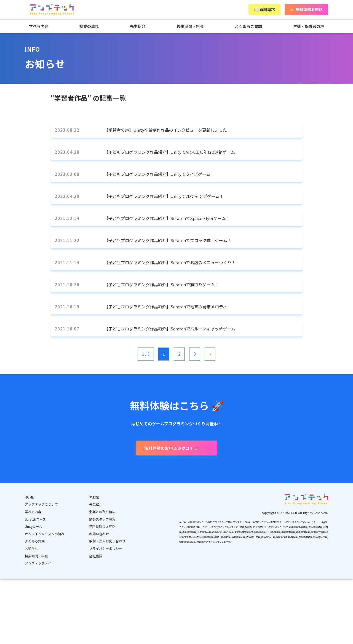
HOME (29, 497)
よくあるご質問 (248, 26)
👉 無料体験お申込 (306, 9)
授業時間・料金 (190, 26)
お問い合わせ (99, 534)
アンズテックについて (41, 504)
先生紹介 (138, 26)
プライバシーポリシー (106, 548)
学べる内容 (39, 26)
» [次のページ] (210, 354)
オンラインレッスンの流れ (45, 534)
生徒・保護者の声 (309, 26)
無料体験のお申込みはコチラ (171, 448)
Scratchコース (35, 519)
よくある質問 (35, 541)
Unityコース (34, 526)
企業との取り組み (102, 512)
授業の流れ (89, 26)
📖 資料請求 (264, 9)
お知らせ (31, 548)
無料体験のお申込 (102, 526)
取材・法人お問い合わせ (107, 541)
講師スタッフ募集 (102, 519)
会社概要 (96, 556)
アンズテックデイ (38, 563)
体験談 (94, 497)
